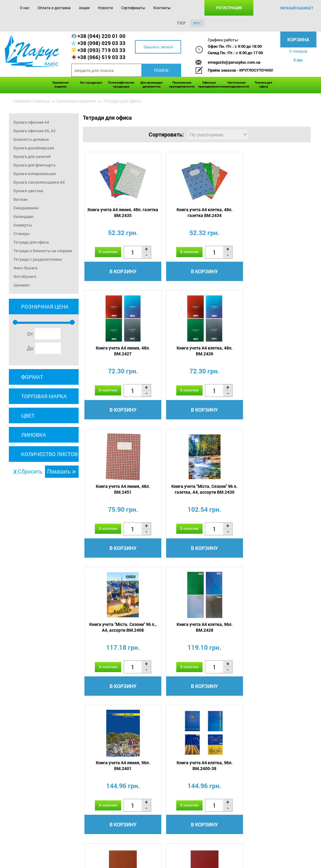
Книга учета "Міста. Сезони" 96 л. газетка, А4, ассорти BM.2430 (271, 351)
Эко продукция (91, 82)
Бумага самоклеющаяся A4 (39, 182)
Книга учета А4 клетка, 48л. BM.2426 (120, 351)
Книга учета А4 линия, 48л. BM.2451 (195, 351)
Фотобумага (25, 276)
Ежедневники (26, 208)
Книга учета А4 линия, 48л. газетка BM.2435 (120, 212)
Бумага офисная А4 (31, 122)
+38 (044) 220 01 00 (101, 36)
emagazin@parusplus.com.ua (234, 62)
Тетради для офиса (31, 242)
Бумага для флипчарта (34, 165)
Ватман (21, 199)
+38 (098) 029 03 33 (101, 43)
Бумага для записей (32, 156)
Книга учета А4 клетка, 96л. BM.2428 (195, 490)
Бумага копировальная (35, 174)
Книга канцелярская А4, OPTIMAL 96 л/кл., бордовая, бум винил (271, 631)
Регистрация (229, 8)
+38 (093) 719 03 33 (101, 50)
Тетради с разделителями (38, 259)
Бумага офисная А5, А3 (34, 131)
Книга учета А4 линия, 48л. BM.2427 (271, 212)
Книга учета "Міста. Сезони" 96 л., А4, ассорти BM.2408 (120, 490)
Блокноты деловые (31, 139)
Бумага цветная (28, 191)
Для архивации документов (151, 84)
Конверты (23, 225)
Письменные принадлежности (182, 84)
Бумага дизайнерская (34, 148)
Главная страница (32, 101)
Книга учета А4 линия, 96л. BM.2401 (271, 490)
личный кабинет (297, 8)
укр (181, 23)
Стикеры (22, 234)
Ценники (21, 285)
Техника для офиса (263, 84)
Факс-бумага (25, 268)
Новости (105, 8)
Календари (23, 216)
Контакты (162, 8)
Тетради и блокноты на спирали (43, 251)
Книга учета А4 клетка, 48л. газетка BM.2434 (195, 212)
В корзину (120, 271)
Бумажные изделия (61, 84)
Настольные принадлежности (236, 84)
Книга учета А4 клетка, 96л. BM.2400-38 (120, 628)
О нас (25, 8)
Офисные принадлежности (209, 84)
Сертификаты (133, 8)
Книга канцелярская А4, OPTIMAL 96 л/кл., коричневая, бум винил (196, 631)
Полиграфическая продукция (121, 84)
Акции (84, 8)
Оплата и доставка (54, 8)
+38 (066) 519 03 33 (101, 57)
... (204, 723)
